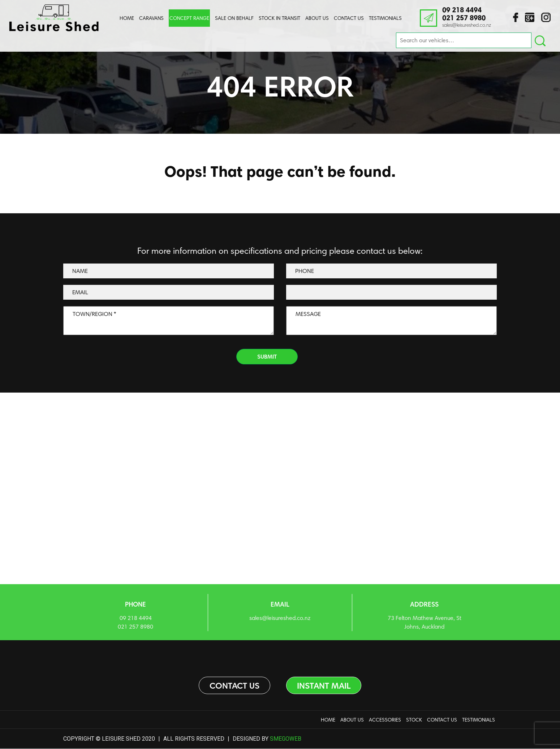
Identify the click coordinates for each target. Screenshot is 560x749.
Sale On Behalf (234, 18)
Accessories (385, 720)
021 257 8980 (466, 18)
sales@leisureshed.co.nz (467, 25)
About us (317, 18)
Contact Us (349, 18)
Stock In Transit (279, 18)
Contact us (233, 686)
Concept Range (189, 18)
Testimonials (385, 18)
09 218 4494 (464, 10)
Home (127, 18)
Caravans (151, 18)
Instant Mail (324, 686)
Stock (414, 720)
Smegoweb (286, 739)
